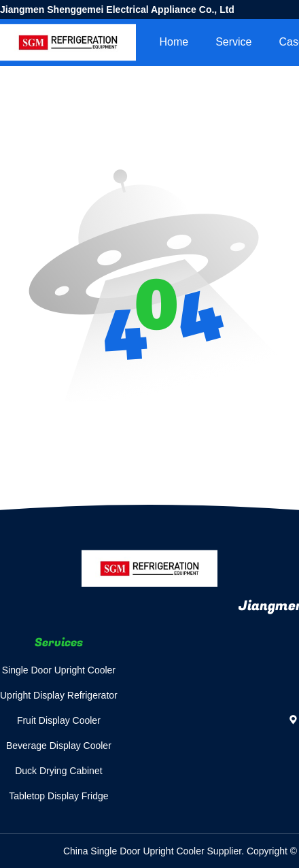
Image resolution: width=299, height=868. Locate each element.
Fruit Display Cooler (59, 720)
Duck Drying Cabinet (58, 771)
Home (174, 42)
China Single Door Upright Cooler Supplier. (155, 851)
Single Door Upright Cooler (59, 670)
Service (233, 42)
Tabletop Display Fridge (58, 796)
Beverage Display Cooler (59, 746)
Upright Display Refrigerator (59, 695)
